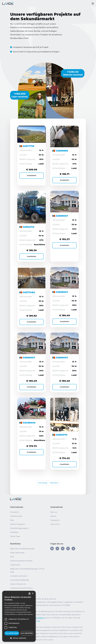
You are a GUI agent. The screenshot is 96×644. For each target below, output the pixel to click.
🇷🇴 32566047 (60, 216)
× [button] (33, 594)
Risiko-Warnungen (17, 553)
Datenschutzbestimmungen (21, 561)
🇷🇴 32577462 (27, 292)
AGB (12, 557)
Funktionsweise (16, 516)
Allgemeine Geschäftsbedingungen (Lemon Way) (27, 570)
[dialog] (19, 616)
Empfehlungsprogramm (20, 528)
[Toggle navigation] (93, 3)
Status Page (15, 536)
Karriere (53, 516)
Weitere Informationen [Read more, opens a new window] (26, 614)
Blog (12, 520)
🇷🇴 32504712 (27, 227)
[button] (19, 638)
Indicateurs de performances (21, 588)
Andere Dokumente (18, 584)
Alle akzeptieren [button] (12, 633)
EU (39, 621)
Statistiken (14, 532)
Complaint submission (19, 576)
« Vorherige (42, 483)
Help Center (55, 524)
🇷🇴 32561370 (60, 435)
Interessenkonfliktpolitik (19, 580)
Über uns (54, 512)
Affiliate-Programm (18, 524)
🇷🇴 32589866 (60, 151)
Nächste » (54, 483)
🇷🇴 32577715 (27, 146)
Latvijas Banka (38, 618)
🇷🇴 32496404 (28, 423)
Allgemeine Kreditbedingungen (22, 549)
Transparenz (55, 520)
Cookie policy (15, 565)
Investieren (32, 175)
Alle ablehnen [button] (27, 633)
